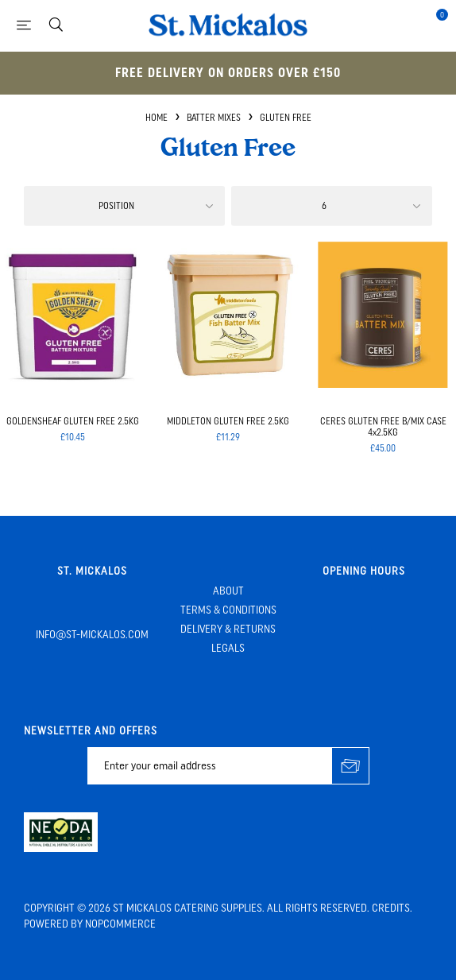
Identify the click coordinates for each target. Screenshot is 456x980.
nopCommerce (120, 924)
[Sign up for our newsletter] (210, 766)
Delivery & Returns (228, 629)
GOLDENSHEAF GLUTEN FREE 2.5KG (73, 421)
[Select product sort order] (124, 206)
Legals (228, 648)
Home (157, 118)
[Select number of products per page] (332, 206)
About (228, 591)
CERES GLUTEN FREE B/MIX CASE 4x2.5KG (383, 427)
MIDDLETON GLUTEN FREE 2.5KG (228, 421)
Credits (391, 908)
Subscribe (351, 766)
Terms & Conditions (228, 610)
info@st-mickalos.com (92, 635)
